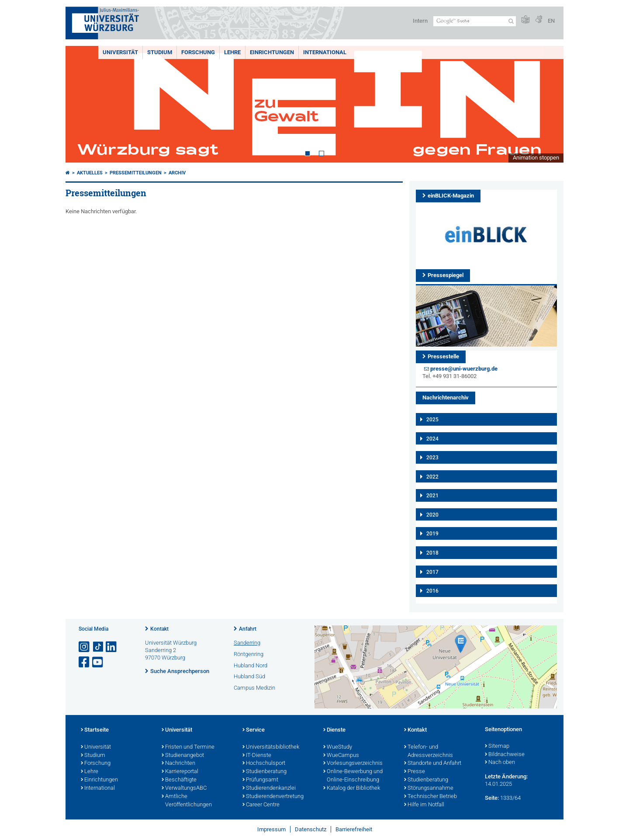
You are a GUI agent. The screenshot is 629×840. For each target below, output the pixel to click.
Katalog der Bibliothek (352, 788)
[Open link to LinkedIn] (112, 647)
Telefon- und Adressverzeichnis (429, 751)
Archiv (177, 173)
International (325, 52)
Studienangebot (183, 756)
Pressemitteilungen (136, 173)
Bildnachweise (505, 755)
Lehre (232, 52)
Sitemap (497, 746)
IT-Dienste (257, 756)
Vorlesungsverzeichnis (353, 764)
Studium (160, 52)
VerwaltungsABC (184, 788)
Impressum (271, 829)
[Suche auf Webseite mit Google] (475, 21)
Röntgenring (249, 654)
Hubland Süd (249, 676)
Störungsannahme (429, 788)
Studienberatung (264, 772)
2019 (432, 534)
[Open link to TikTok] (98, 647)
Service (254, 730)
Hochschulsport (264, 764)
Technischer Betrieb (430, 797)
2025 (432, 420)
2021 (432, 496)
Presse (415, 772)
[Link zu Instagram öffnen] (85, 647)
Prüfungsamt (260, 780)
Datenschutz (311, 829)
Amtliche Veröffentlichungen (187, 801)
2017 (432, 572)
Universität (120, 52)
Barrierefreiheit (354, 829)
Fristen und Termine (188, 747)
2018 (432, 553)
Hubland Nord (251, 665)
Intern (420, 21)
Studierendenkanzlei (269, 788)
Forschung (198, 52)
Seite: (492, 798)
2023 (432, 458)
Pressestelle (443, 356)
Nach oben (500, 763)
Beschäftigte (179, 780)
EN (551, 21)
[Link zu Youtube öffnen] (98, 662)
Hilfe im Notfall (424, 805)
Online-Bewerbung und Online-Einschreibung (353, 776)
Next (548, 104)
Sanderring (247, 643)
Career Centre (261, 805)
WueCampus (341, 756)
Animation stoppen (536, 158)
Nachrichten (178, 764)
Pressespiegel (446, 275)
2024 (432, 439)
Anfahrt (248, 629)
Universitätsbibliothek (271, 747)
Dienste (334, 730)
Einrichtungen (272, 52)
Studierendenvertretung (273, 797)
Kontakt (159, 629)
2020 (432, 515)
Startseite (95, 730)
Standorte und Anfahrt (433, 764)
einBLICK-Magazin (451, 196)
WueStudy (338, 747)
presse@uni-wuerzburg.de (464, 369)
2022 (432, 477)
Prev (81, 104)
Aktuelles (90, 173)
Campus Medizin (254, 688)
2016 (432, 591)
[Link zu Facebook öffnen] (85, 662)
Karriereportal (180, 772)
